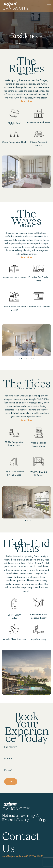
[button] (21, 190)
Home (19, 43)
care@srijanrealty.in (13, 856)
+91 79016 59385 (34, 856)
